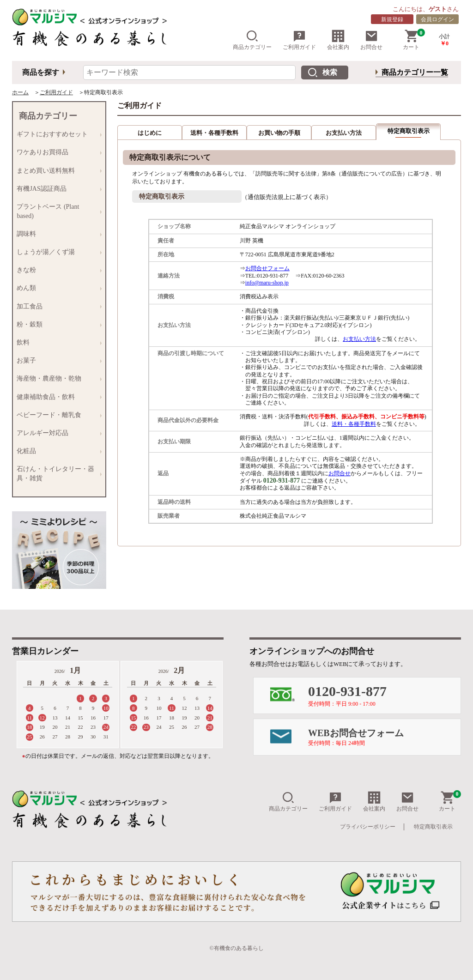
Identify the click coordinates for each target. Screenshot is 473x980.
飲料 (57, 342)
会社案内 (338, 40)
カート (414, 40)
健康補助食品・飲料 (57, 397)
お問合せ (371, 40)
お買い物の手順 (279, 133)
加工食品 (57, 306)
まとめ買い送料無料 (57, 171)
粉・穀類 (57, 324)
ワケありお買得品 (57, 153)
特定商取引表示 (433, 827)
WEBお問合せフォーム (384, 737)
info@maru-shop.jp (267, 283)
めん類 (57, 288)
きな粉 (57, 270)
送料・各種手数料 (214, 133)
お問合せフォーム (267, 268)
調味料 (57, 234)
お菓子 (57, 361)
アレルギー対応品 (57, 433)
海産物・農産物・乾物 (57, 379)
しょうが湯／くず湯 (57, 252)
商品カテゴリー (252, 40)
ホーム (20, 92)
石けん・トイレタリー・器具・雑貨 (57, 474)
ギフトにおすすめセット (57, 135)
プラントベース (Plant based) (57, 211)
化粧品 (57, 451)
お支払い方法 (344, 133)
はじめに (150, 133)
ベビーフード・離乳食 (57, 415)
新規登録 (392, 19)
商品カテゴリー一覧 (415, 72)
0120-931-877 (384, 695)
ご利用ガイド (299, 40)
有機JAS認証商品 (57, 189)
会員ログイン (437, 19)
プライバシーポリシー (368, 827)
